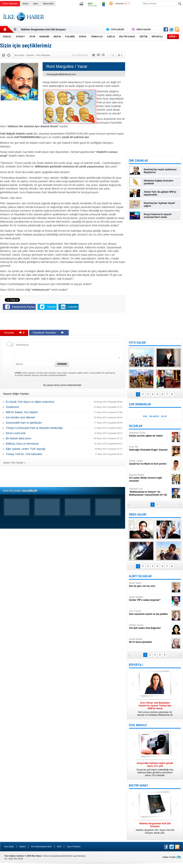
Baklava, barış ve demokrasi (22, 444)
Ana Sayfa (9, 847)
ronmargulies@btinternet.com (61, 74)
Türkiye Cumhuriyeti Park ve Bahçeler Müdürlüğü (34, 428)
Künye (25, 4)
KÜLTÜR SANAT (139, 785)
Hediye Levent (150, 627)
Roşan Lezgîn (150, 462)
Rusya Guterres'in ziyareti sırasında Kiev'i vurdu (158, 216)
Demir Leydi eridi (16, 433)
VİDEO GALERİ (138, 515)
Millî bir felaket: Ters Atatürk (22, 412)
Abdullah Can (150, 492)
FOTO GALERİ (137, 343)
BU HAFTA (154, 416)
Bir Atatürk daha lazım (19, 438)
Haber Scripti (169, 857)
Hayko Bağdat (150, 599)
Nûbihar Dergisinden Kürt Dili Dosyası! (43, 29)
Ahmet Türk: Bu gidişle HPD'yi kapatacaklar (160, 193)
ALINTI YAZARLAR (140, 576)
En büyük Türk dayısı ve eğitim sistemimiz (30, 402)
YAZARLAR (136, 426)
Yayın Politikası (74, 847)
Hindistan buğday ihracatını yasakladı (158, 182)
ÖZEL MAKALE (138, 725)
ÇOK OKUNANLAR (140, 404)
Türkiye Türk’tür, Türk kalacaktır (24, 454)
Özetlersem (13, 407)
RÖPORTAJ (136, 665)
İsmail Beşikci (150, 641)
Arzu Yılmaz (150, 613)
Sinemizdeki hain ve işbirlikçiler (24, 423)
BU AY (164, 416)
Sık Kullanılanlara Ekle (41, 847)
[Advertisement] (63, 322)
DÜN (145, 416)
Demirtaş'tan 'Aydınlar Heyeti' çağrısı (159, 205)
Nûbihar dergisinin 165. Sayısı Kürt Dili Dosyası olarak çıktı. (155, 828)
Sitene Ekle (48, 4)
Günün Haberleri (10, 4)
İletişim (22, 847)
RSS (59, 847)
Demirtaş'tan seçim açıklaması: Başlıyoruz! (160, 171)
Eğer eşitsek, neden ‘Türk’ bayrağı (26, 449)
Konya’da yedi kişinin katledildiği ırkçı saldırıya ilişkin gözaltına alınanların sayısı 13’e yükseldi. (155, 769)
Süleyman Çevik (150, 434)
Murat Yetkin (150, 585)
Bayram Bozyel (150, 478)
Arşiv (36, 4)
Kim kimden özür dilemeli (20, 417)
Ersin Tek (150, 448)
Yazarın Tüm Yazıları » (14, 463)
